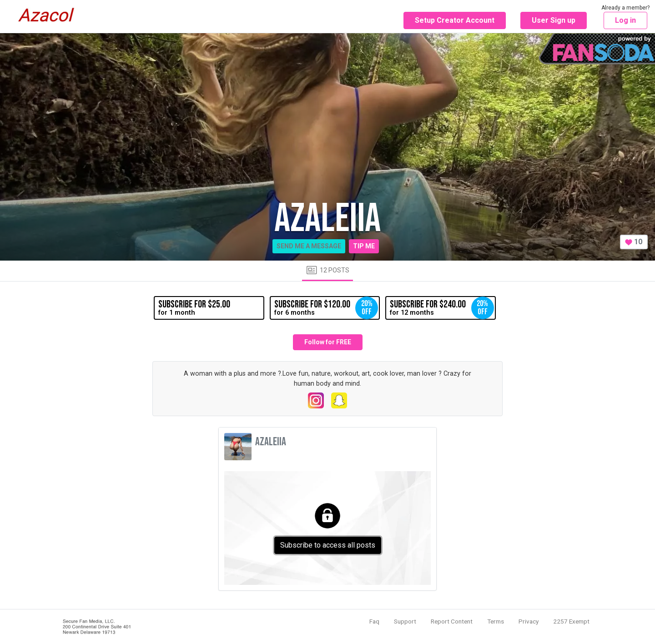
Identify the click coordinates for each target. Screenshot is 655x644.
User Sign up (554, 20)
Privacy (529, 621)
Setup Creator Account (455, 20)
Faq (374, 621)
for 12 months (442, 308)
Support (405, 621)
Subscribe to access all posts (328, 545)
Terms (496, 621)
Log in (625, 20)
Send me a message (309, 246)
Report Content (452, 621)
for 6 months (326, 308)
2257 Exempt (571, 621)
